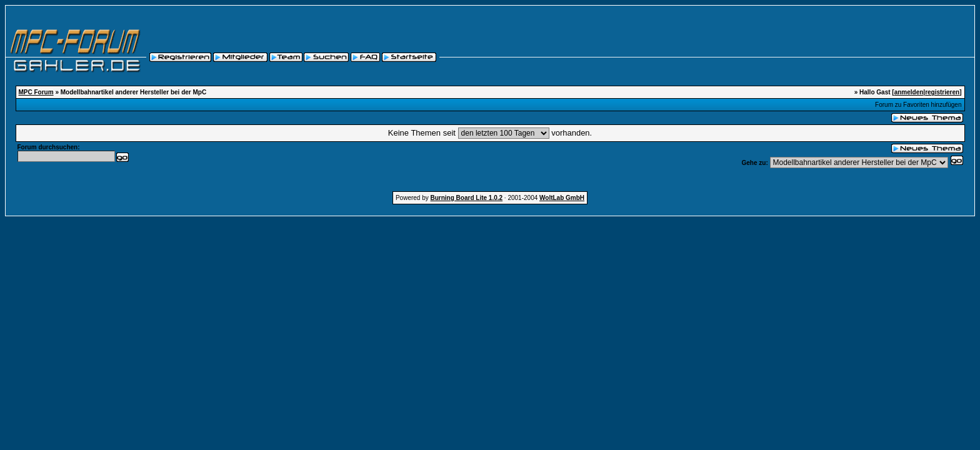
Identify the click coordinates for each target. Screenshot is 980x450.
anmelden (909, 92)
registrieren (942, 92)
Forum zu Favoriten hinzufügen (918, 105)
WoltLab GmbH (562, 198)
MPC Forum (36, 92)
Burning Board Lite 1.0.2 (467, 198)
